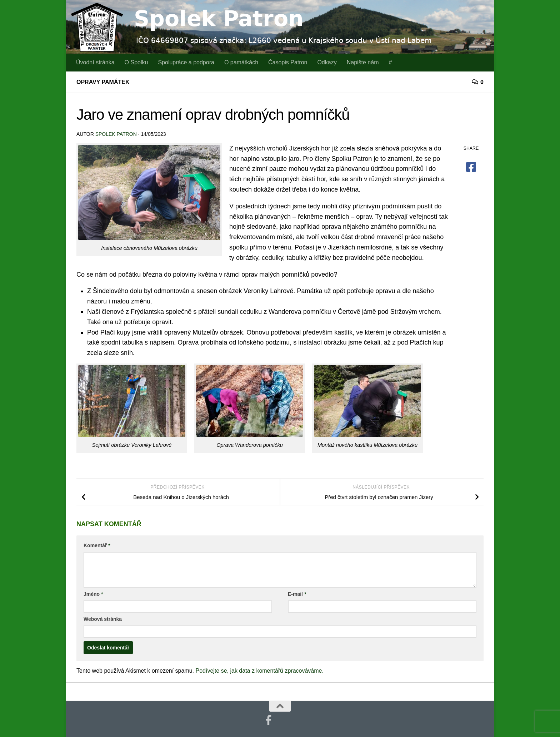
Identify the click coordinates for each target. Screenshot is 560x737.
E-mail (297, 594)
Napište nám (363, 62)
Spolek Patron (116, 134)
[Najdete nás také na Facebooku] (269, 720)
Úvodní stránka (95, 62)
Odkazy (327, 62)
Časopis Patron (288, 62)
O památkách (241, 62)
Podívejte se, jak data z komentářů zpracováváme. (260, 671)
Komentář (97, 545)
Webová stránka (103, 619)
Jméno (93, 594)
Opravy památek (103, 82)
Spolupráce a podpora (186, 62)
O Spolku (136, 62)
